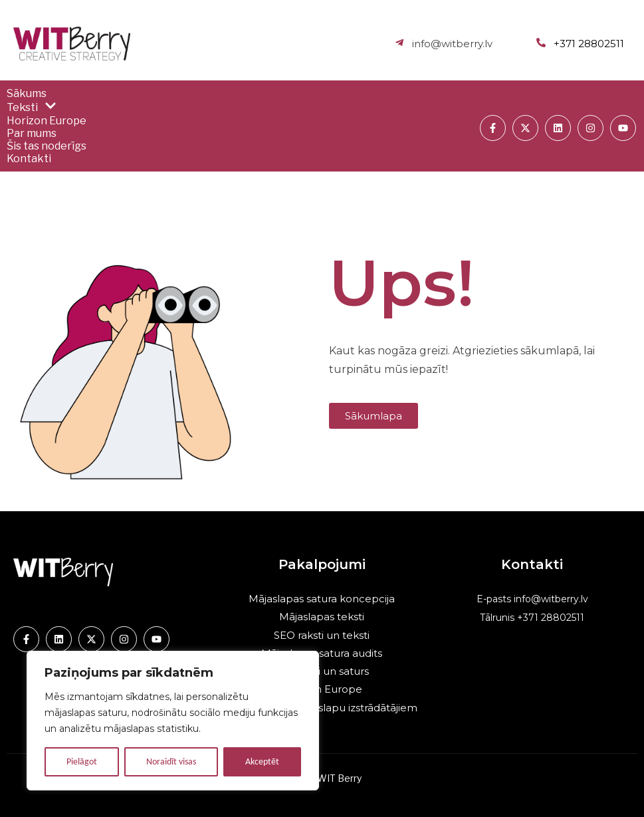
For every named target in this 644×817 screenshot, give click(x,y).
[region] (173, 721)
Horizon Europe (47, 121)
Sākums (27, 93)
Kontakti (29, 159)
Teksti (32, 107)
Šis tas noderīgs (47, 146)
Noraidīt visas (171, 761)
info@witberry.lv (551, 599)
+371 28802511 (549, 618)
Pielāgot (82, 761)
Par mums (32, 133)
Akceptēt (262, 761)
